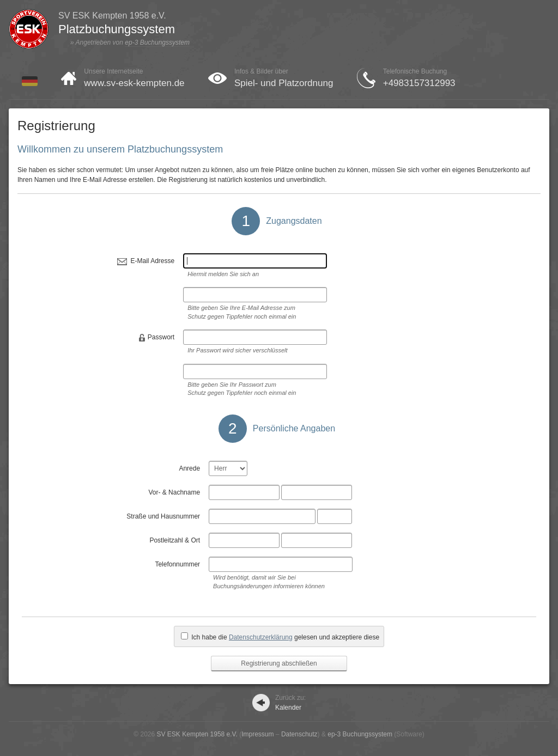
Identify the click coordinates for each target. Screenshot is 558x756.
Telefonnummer (177, 564)
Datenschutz (299, 734)
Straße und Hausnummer (163, 516)
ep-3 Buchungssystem (157, 42)
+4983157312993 (419, 83)
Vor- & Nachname (174, 492)
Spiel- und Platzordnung (284, 83)
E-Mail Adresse (152, 261)
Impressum (257, 734)
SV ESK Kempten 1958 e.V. (197, 734)
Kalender (290, 703)
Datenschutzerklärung (261, 637)
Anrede (189, 468)
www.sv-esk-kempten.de (134, 83)
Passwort (161, 337)
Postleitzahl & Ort (175, 540)
